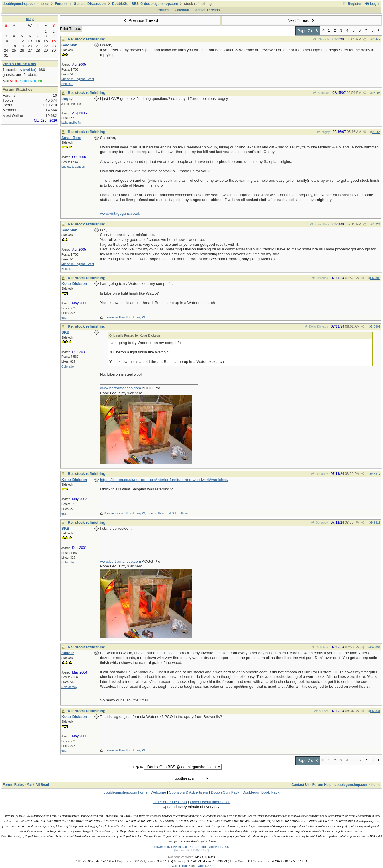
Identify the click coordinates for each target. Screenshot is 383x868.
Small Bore (320, 224)
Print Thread (71, 29)
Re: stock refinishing (87, 39)
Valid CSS (204, 866)
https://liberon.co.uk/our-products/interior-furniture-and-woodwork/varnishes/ (164, 480)
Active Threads (208, 10)
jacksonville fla (71, 123)
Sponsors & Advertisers (188, 792)
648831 (375, 647)
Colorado (68, 366)
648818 (375, 523)
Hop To (138, 767)
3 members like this (118, 513)
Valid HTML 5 (181, 866)
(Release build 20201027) (191, 850)
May (30, 19)
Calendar (182, 10)
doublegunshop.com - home (26, 4)
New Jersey (69, 687)
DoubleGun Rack (225, 792)
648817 (375, 474)
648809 (375, 326)
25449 (376, 39)
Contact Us (300, 785)
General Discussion (90, 4)
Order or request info (170, 802)
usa (64, 318)
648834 (375, 711)
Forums (61, 4)
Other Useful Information (210, 802)
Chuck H (321, 39)
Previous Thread (140, 20)
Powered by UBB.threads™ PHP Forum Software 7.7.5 (191, 847)
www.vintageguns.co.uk (120, 213)
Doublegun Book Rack (261, 792)
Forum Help (322, 785)
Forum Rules (13, 785)
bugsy (323, 132)
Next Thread (302, 20)
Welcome (158, 792)
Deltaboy (320, 278)
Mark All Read (38, 785)
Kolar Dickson (316, 326)
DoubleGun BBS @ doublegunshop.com (145, 4)
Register (352, 4)
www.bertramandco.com (121, 388)
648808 (375, 278)
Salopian (321, 93)
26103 (376, 93)
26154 (376, 132)
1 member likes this (118, 317)
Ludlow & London (73, 167)
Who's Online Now (19, 64)
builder (321, 711)
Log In (373, 4)
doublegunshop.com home (125, 792)
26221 (376, 224)
